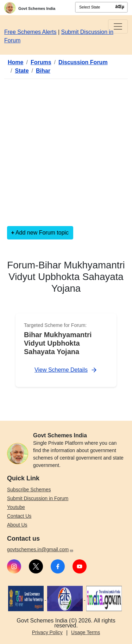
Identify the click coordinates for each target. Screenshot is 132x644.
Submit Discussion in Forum (38, 498)
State (22, 71)
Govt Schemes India (37, 8)
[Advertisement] (66, 151)
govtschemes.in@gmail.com (40, 549)
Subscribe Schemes (29, 490)
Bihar (43, 71)
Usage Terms (86, 632)
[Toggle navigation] (118, 26)
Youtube (16, 507)
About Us (17, 525)
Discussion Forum (83, 62)
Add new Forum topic (42, 233)
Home (15, 62)
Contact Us (19, 516)
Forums (41, 62)
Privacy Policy (47, 632)
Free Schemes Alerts (30, 32)
